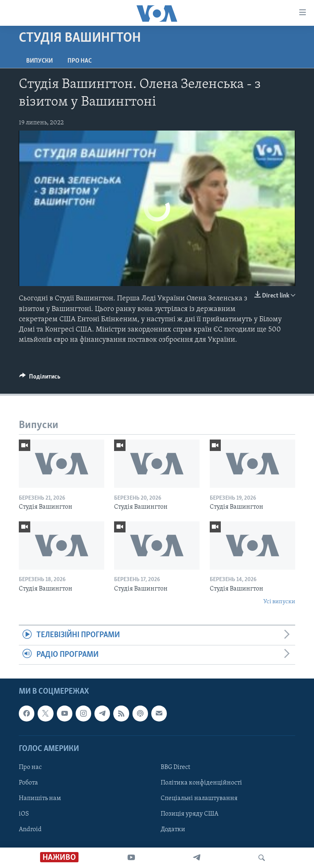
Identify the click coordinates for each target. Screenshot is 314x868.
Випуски (39, 61)
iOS (24, 814)
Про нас (80, 61)
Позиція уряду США (190, 814)
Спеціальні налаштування (199, 798)
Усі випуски (279, 602)
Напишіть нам (40, 798)
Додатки (173, 830)
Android (30, 830)
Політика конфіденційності (201, 783)
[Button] (40, 379)
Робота (28, 783)
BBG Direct (175, 767)
